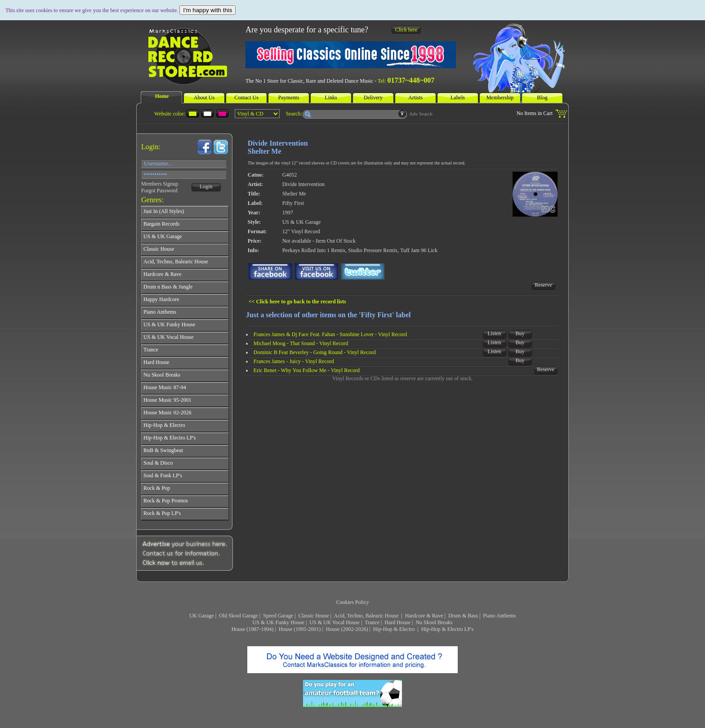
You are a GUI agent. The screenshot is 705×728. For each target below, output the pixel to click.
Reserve (543, 285)
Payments (289, 98)
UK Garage (202, 616)
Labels (458, 98)
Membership (500, 98)
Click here (406, 30)
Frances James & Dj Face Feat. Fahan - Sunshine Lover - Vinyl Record (330, 334)
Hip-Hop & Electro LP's (447, 629)
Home (162, 96)
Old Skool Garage (239, 616)
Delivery (373, 98)
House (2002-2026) (347, 629)
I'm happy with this (207, 10)
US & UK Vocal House (335, 622)
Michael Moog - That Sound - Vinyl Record (301, 343)
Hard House (397, 622)
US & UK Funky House (279, 622)
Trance (372, 622)
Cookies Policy (352, 602)
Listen (495, 333)
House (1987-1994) (253, 629)
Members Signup (160, 184)
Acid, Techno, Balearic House (367, 616)
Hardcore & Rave (424, 616)
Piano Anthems (499, 616)
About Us (204, 98)
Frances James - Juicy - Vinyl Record (294, 361)
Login (206, 186)
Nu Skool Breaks (434, 622)
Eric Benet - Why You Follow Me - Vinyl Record (307, 370)
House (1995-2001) (300, 629)
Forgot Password (159, 191)
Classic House (313, 616)
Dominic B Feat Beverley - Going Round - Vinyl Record (315, 352)
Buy (520, 333)
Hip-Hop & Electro (395, 629)
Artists (415, 98)
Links (331, 98)
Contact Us (246, 98)
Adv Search (421, 114)
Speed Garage (278, 616)
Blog (542, 98)
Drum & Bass (463, 616)
